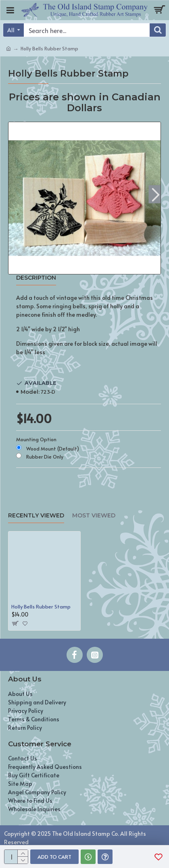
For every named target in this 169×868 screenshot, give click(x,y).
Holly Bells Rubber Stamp (41, 607)
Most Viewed (94, 516)
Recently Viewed (36, 516)
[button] (155, 194)
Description (36, 278)
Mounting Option (36, 439)
